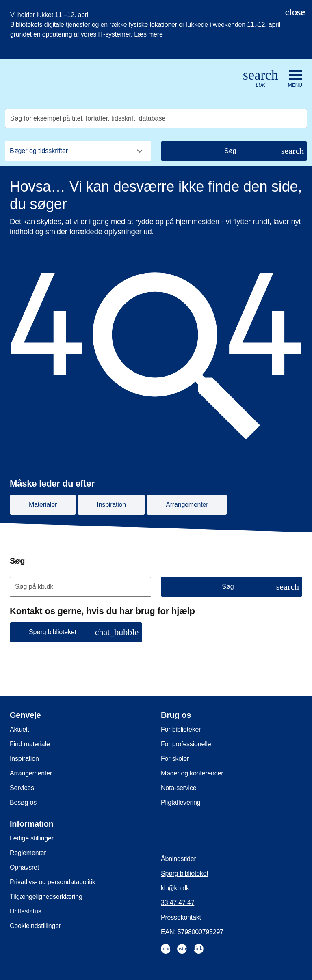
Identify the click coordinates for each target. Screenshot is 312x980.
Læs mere (148, 34)
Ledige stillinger (32, 838)
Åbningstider (179, 859)
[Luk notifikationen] (295, 12)
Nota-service (179, 788)
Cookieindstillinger (35, 926)
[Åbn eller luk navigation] (295, 79)
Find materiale (30, 744)
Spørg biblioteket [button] (84, 632)
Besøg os (23, 802)
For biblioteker (181, 729)
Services (22, 788)
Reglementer (28, 853)
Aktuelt (19, 729)
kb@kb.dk (175, 888)
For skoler (175, 759)
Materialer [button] (43, 505)
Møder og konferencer (192, 773)
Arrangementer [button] (187, 505)
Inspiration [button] (111, 505)
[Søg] (234, 151)
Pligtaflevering (181, 802)
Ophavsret (24, 867)
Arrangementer (31, 773)
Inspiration (24, 759)
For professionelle (186, 744)
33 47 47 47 (178, 903)
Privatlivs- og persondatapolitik (53, 882)
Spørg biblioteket (185, 873)
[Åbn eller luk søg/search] (261, 79)
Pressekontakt (181, 917)
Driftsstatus (26, 911)
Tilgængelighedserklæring (46, 897)
